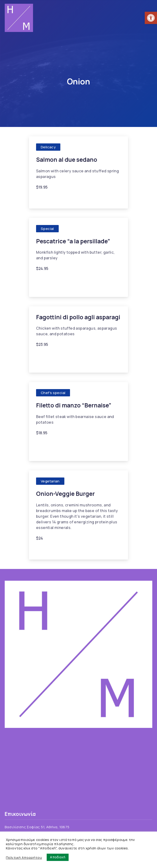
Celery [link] (44, 198)
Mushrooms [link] (66, 549)
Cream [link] (58, 444)
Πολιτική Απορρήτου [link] (24, 857)
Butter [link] (44, 280)
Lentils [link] (44, 549)
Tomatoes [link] (48, 362)
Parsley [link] (45, 287)
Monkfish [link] (79, 280)
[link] (151, 18)
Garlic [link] (60, 198)
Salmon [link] (94, 198)
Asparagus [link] (48, 356)
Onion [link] (77, 198)
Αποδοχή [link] (58, 857)
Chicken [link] (70, 356)
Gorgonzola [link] (96, 444)
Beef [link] (43, 444)
